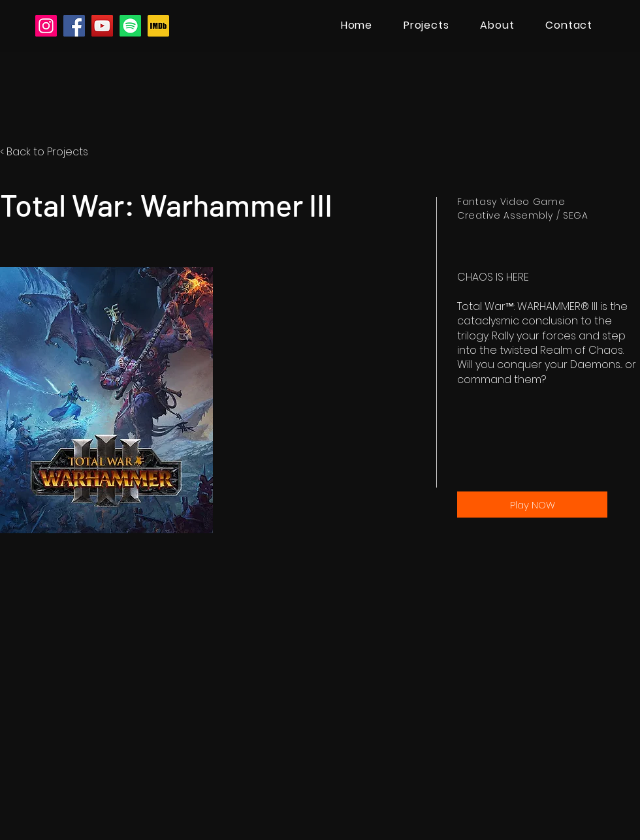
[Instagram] (46, 26)
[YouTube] (102, 26)
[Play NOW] (532, 505)
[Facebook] (74, 26)
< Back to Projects (44, 152)
